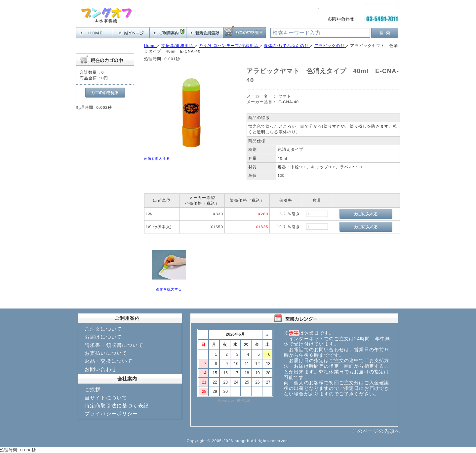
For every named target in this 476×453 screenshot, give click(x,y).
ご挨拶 (93, 389)
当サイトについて (106, 398)
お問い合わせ (101, 369)
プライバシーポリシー (111, 413)
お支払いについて (106, 353)
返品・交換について (109, 361)
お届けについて (103, 337)
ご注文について (103, 329)
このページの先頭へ (376, 431)
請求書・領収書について (114, 345)
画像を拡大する (157, 159)
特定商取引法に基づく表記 (117, 406)
